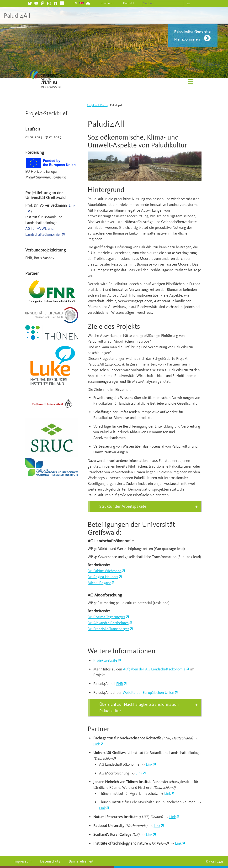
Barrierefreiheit (81, 861)
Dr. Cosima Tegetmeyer (106, 617)
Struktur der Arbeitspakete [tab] (123, 506)
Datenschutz (50, 861)
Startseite (108, 3)
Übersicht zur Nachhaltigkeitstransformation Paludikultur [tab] (139, 708)
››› (189, 3)
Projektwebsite (105, 660)
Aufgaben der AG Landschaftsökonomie (154, 669)
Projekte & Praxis (97, 105)
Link (97, 744)
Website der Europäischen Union (148, 693)
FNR (120, 684)
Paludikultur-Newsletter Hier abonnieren (193, 35)
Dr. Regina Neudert (103, 577)
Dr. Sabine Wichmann (105, 571)
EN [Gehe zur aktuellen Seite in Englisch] (76, 3)
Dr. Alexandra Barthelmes (108, 623)
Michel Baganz (99, 583)
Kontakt (129, 3)
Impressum (23, 861)
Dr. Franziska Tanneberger (108, 629)
